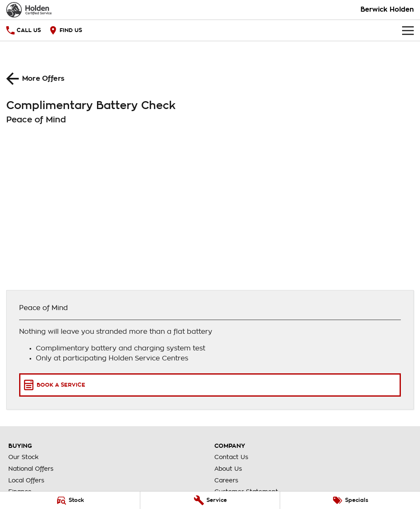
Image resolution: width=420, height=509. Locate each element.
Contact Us (231, 457)
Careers (226, 480)
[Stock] (70, 500)
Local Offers (26, 480)
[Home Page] (29, 10)
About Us (228, 469)
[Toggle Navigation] (408, 30)
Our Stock (24, 457)
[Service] (210, 500)
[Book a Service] (210, 385)
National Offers (31, 469)
